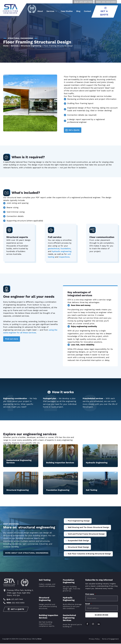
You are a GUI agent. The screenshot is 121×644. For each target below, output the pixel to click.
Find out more (12, 339)
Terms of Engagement (110, 639)
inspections (64, 257)
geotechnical (54, 249)
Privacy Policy (94, 639)
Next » (67, 559)
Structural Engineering (31, 46)
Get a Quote (74, 130)
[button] (52, 11)
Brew (39, 639)
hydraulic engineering (62, 251)
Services (15, 46)
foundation (66, 249)
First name (91, 594)
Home (6, 46)
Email (88, 604)
